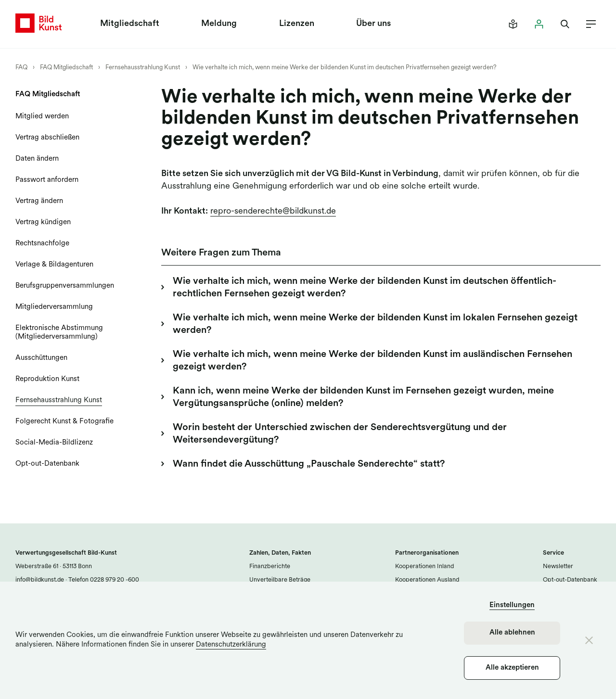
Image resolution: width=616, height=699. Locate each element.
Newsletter (558, 566)
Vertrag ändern (39, 201)
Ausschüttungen (41, 358)
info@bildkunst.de (40, 580)
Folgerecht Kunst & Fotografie (64, 422)
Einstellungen (512, 605)
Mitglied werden (42, 117)
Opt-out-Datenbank (47, 464)
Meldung (219, 24)
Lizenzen (297, 24)
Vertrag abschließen (47, 138)
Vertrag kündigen (43, 222)
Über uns (373, 24)
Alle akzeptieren (512, 668)
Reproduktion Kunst (47, 379)
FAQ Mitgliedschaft (66, 68)
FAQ (21, 68)
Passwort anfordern (47, 180)
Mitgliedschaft (130, 24)
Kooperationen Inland (424, 566)
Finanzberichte (270, 566)
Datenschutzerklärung (231, 645)
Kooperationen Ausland (427, 580)
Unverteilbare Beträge (280, 580)
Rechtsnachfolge (42, 244)
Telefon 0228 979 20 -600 (103, 580)
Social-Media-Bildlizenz (54, 443)
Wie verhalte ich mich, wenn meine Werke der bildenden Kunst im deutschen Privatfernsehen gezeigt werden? (345, 68)
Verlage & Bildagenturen (54, 265)
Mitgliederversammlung (54, 307)
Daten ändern (37, 159)
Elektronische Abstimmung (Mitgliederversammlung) (59, 333)
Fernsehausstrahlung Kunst (143, 68)
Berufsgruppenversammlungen (65, 286)
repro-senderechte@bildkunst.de (273, 211)
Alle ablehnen (512, 633)
